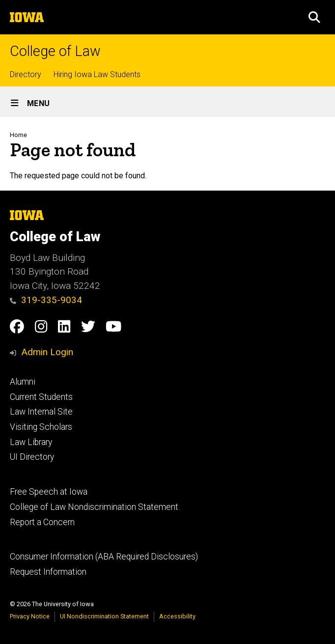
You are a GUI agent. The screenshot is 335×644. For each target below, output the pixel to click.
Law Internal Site (41, 412)
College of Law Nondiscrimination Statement (94, 507)
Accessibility (177, 616)
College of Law (55, 51)
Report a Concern (42, 522)
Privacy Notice (30, 616)
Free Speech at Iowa (49, 492)
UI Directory (32, 457)
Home (18, 135)
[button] (314, 17)
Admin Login (47, 352)
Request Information (48, 572)
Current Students (41, 397)
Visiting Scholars (41, 427)
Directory (26, 74)
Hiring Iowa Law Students (97, 74)
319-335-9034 (46, 300)
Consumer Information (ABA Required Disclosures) (104, 557)
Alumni (23, 382)
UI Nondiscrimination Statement (104, 616)
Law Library (31, 442)
